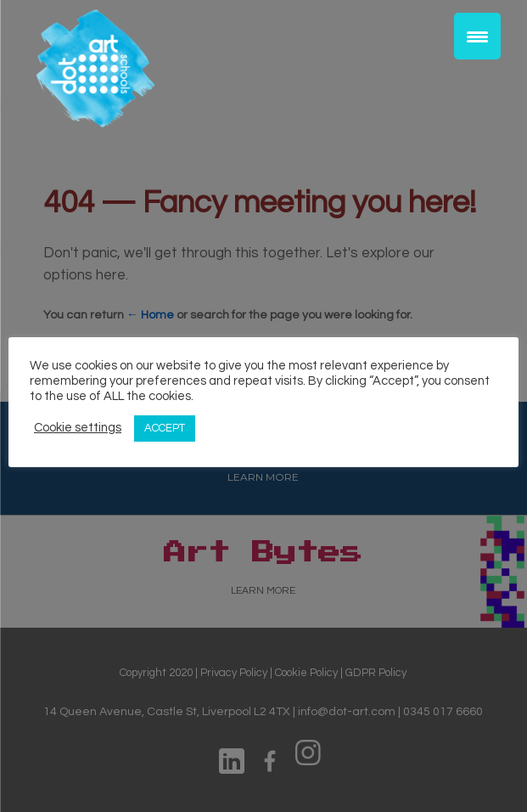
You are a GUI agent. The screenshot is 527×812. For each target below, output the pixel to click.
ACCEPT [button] (165, 428)
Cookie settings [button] (78, 428)
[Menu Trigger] (477, 36)
